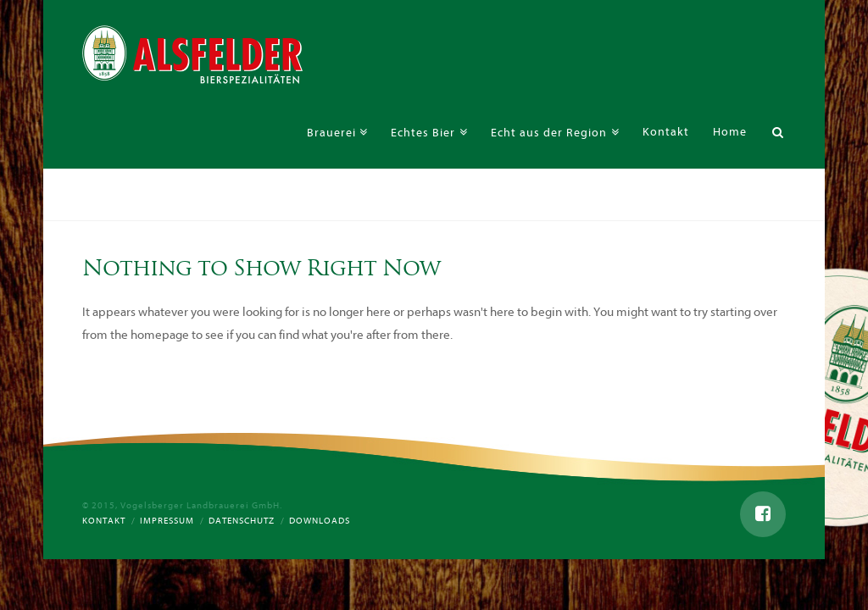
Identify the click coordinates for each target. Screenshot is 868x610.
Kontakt (104, 521)
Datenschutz (242, 521)
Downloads (320, 521)
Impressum (167, 521)
